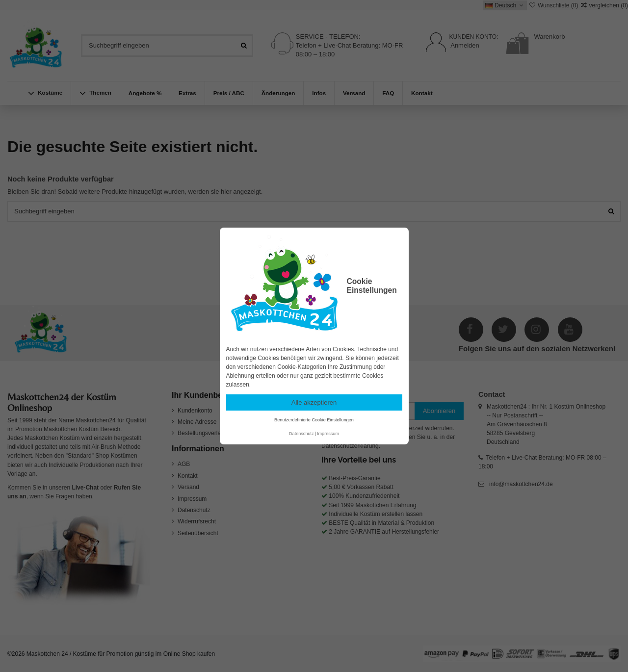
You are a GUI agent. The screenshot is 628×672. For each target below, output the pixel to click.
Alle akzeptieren (314, 402)
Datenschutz (301, 434)
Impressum (328, 434)
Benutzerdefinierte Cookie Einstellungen (314, 420)
